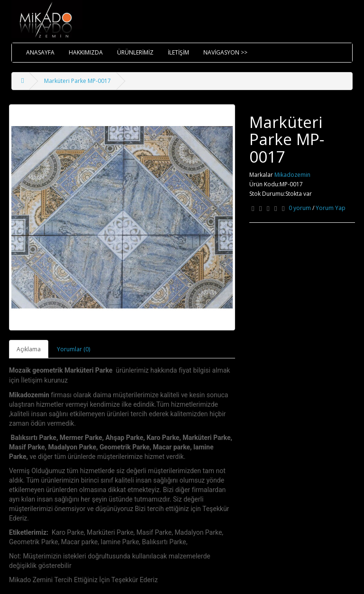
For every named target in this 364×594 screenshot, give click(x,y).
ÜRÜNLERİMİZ (135, 52)
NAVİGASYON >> (225, 52)
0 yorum (300, 208)
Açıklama (29, 349)
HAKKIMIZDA (86, 52)
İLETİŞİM (178, 52)
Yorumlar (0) (73, 349)
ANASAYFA (40, 52)
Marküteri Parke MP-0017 (77, 81)
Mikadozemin (292, 175)
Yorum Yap (331, 208)
